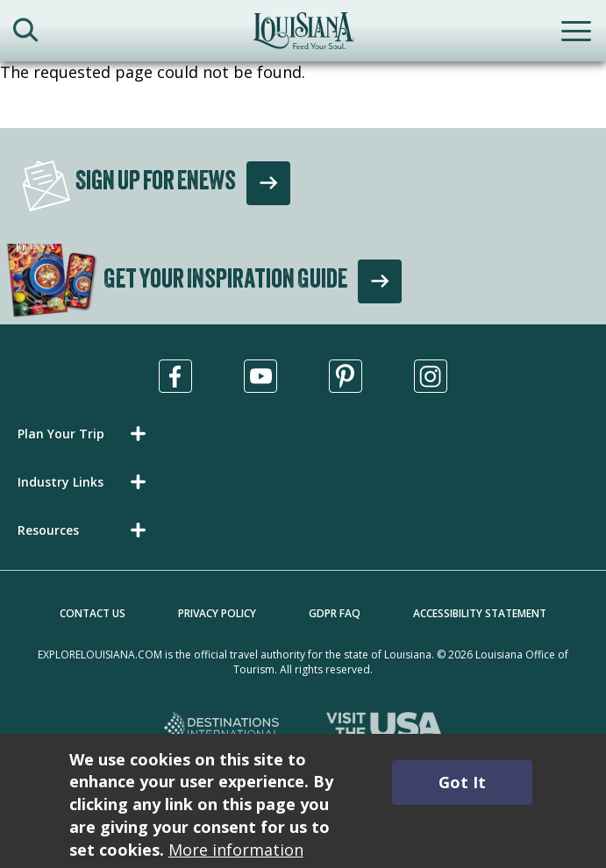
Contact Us (93, 613)
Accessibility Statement (480, 613)
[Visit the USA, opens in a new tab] (385, 728)
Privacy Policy (217, 613)
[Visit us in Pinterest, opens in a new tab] (346, 376)
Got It (462, 782)
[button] (85, 434)
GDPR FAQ (335, 613)
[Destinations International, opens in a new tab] (222, 728)
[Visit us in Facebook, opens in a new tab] (175, 376)
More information (236, 850)
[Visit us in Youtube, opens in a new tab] (260, 376)
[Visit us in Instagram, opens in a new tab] (431, 376)
